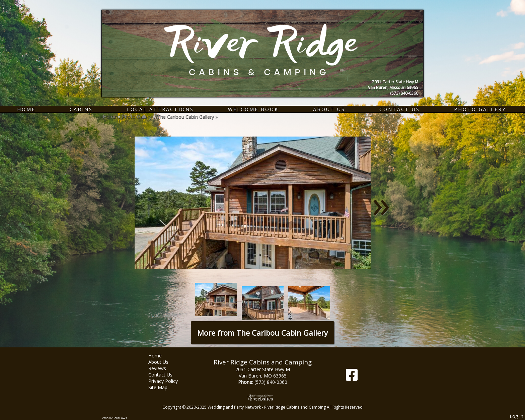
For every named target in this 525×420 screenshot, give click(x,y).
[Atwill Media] (262, 397)
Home (26, 109)
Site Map (163, 387)
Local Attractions (160, 109)
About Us (329, 109)
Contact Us (400, 109)
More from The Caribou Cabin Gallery (262, 333)
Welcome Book (253, 109)
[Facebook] (352, 377)
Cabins (81, 109)
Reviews (162, 368)
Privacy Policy (168, 381)
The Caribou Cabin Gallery (185, 117)
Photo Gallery (480, 109)
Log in (516, 416)
